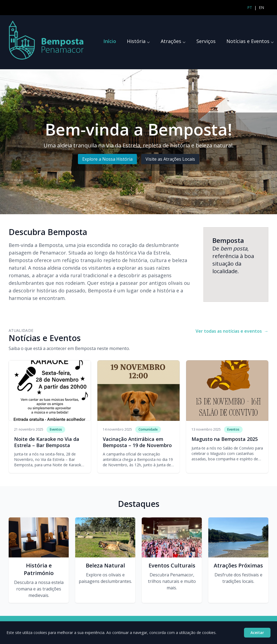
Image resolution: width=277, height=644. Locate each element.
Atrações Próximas (238, 565)
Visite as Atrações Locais (170, 159)
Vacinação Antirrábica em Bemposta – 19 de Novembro (137, 442)
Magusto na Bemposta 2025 (225, 439)
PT (250, 7)
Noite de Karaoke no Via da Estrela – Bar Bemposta (47, 442)
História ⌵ (138, 41)
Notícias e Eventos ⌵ (250, 41)
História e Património (39, 569)
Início (110, 41)
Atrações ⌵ (173, 41)
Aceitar (257, 633)
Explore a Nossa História (107, 159)
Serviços (206, 41)
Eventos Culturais (172, 565)
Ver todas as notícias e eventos (232, 331)
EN (261, 7)
